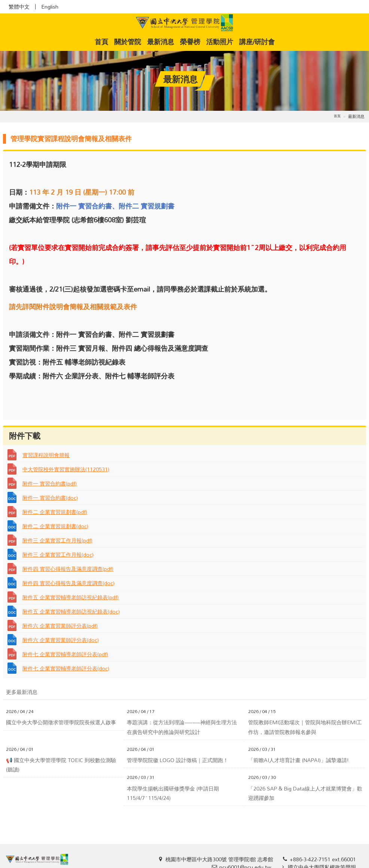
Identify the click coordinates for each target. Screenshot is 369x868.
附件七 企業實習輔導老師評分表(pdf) (65, 654)
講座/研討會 (257, 42)
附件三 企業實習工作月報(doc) (58, 555)
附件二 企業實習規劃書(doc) (55, 526)
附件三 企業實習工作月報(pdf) (57, 540)
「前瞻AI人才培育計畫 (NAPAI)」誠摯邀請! (298, 760)
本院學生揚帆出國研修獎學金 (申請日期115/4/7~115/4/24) (173, 793)
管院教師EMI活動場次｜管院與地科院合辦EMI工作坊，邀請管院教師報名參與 (305, 727)
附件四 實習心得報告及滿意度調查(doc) (68, 583)
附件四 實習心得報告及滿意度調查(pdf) (68, 569)
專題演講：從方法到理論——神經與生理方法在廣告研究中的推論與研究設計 (182, 727)
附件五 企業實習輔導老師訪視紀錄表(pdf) (71, 597)
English (50, 7)
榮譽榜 (190, 42)
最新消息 (161, 42)
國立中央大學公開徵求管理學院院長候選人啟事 (61, 722)
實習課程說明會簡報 (46, 455)
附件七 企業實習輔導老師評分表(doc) (66, 668)
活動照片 (220, 42)
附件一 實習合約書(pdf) (50, 483)
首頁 (103, 41)
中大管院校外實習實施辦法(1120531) (66, 469)
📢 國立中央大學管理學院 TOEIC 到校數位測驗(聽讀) (61, 765)
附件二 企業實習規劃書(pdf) (55, 512)
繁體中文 (19, 7)
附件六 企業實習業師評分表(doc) (61, 640)
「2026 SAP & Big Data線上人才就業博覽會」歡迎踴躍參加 (305, 793)
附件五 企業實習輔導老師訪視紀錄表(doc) (71, 611)
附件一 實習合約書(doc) (50, 498)
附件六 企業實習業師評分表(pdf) (60, 626)
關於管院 (128, 42)
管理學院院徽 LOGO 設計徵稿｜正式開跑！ (178, 760)
